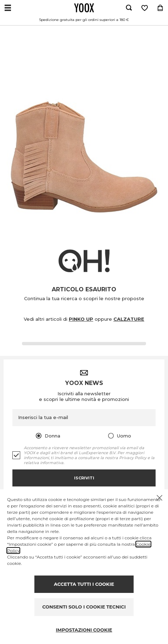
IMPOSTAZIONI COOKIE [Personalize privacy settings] (84, 630)
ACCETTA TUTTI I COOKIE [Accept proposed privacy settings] (84, 584)
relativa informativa (44, 463)
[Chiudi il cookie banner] (159, 498)
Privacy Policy (133, 458)
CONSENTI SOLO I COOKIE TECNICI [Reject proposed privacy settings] (84, 607)
